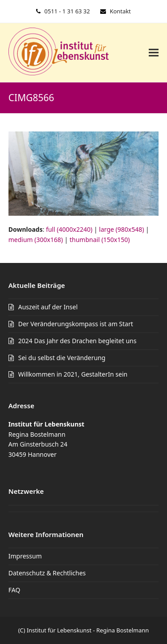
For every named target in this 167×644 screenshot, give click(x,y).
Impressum (25, 556)
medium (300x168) (36, 240)
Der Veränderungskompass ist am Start (76, 324)
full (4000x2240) (69, 229)
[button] (154, 52)
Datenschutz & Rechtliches (47, 573)
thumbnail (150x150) (100, 240)
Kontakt (120, 11)
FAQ (14, 590)
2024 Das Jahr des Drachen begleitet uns (77, 341)
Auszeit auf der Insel (48, 307)
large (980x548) (121, 229)
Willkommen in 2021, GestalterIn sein (73, 374)
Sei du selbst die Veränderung (62, 358)
